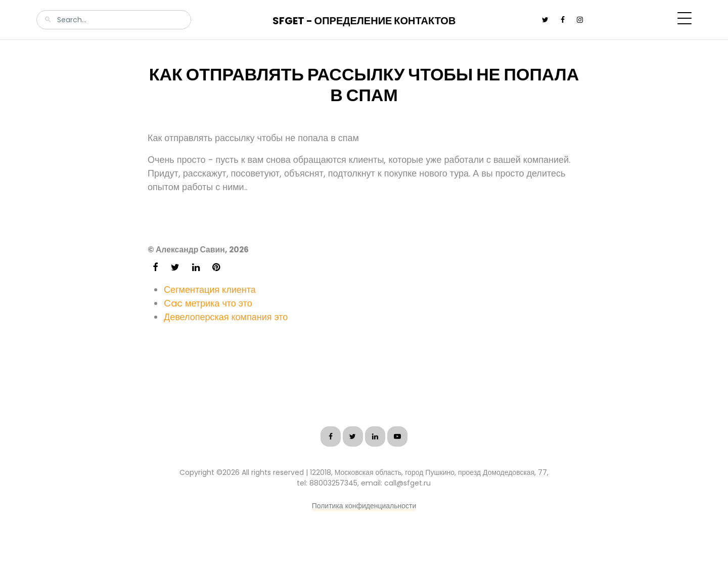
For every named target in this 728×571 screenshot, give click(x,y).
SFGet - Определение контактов (364, 21)
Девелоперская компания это (226, 317)
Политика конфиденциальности (364, 506)
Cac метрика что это (208, 303)
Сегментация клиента (210, 290)
